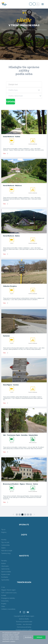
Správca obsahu (24, 619)
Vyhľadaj (11, 102)
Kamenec (6, 336)
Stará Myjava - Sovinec (11, 385)
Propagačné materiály (8, 598)
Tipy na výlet (5, 542)
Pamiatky (4, 561)
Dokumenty (5, 601)
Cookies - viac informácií (24, 624)
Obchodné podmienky (24, 627)
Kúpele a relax (6, 574)
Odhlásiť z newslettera (8, 609)
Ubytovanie (5, 566)
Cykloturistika (5, 545)
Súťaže (3, 548)
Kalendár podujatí (7, 551)
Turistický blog (6, 553)
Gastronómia (5, 569)
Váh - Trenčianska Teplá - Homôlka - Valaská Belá (20, 435)
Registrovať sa (31, 4)
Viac (4, 153)
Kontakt (4, 595)
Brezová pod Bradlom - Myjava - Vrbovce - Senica (20, 484)
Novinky (4, 540)
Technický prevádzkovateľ (24, 622)
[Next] (34, 514)
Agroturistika (5, 580)
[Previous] (13, 514)
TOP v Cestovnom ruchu (9, 593)
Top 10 (3, 530)
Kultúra (3, 563)
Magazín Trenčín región (8, 590)
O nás (3, 587)
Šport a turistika (6, 572)
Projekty (4, 604)
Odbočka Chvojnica (10, 286)
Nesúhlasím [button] (28, 637)
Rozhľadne (5, 577)
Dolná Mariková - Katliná (12, 137)
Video (3, 606)
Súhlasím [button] (39, 637)
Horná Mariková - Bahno (11, 236)
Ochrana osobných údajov (24, 630)
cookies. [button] (13, 641)
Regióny (4, 532)
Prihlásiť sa (34, 4)
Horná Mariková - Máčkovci (12, 186)
